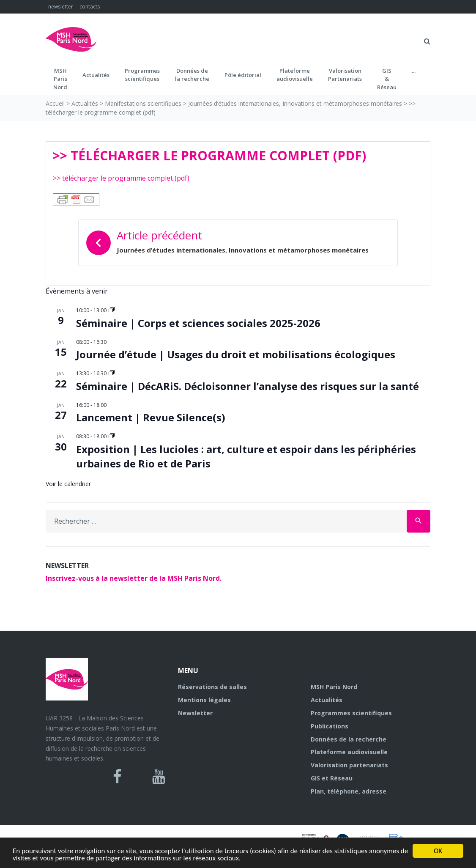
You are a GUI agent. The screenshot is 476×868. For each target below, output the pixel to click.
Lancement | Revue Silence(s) (151, 417)
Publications (330, 726)
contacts (90, 7)
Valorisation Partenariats (345, 75)
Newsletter (195, 713)
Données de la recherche (349, 739)
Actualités (96, 75)
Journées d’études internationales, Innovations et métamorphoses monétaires (295, 103)
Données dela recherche (192, 75)
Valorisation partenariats (349, 765)
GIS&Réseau (387, 79)
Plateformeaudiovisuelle (295, 75)
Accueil (55, 103)
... (414, 71)
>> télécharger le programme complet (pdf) (121, 178)
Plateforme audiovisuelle (349, 752)
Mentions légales (204, 700)
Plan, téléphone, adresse (349, 791)
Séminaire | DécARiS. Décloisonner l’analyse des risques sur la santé (248, 386)
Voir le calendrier (68, 484)
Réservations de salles (212, 687)
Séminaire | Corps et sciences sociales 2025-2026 (198, 323)
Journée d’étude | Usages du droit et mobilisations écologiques (236, 354)
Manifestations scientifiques (143, 103)
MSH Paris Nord (334, 687)
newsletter (61, 7)
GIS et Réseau (332, 778)
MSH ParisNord (60, 79)
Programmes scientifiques (142, 75)
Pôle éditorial (243, 75)
